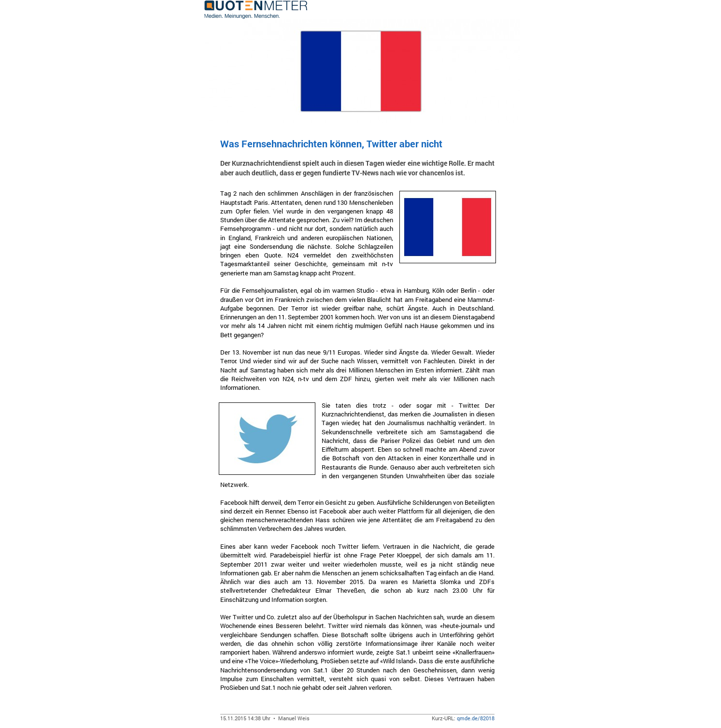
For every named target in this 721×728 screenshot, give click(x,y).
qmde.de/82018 (476, 718)
